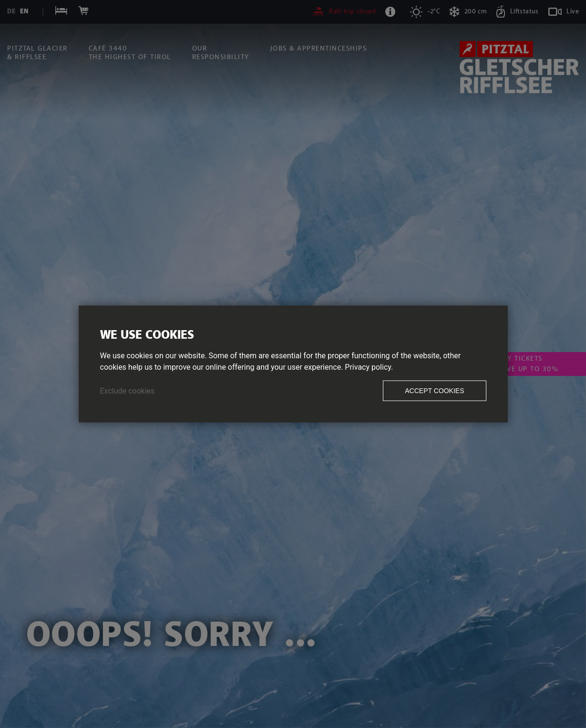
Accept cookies (434, 391)
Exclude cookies (128, 391)
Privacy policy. (369, 367)
